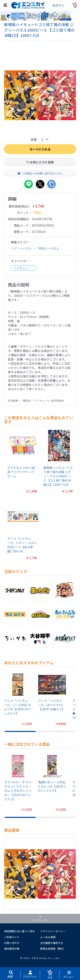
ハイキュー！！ (24, 269)
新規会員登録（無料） (53, 950)
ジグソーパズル (21, 250)
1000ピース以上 (48, 250)
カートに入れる (40, 150)
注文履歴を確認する (52, 944)
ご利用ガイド (12, 938)
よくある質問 (48, 938)
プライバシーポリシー (53, 932)
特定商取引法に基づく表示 (19, 932)
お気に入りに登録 (40, 163)
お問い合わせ (12, 944)
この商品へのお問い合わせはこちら (40, 174)
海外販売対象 (12, 950)
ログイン (58, 5)
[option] (40, 96)
